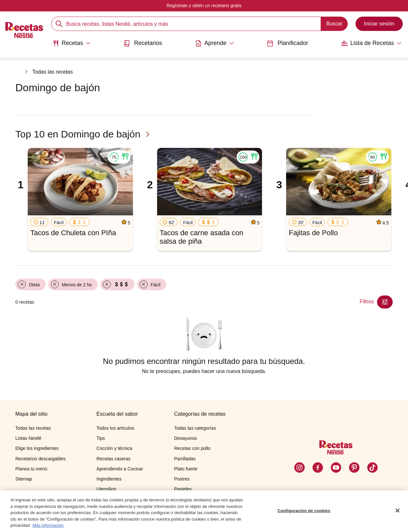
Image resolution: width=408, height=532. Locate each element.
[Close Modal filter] (385, 302)
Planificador (287, 43)
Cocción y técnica (114, 448)
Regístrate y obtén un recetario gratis (204, 6)
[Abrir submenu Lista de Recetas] (371, 43)
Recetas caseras (113, 459)
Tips (101, 438)
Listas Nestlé (28, 438)
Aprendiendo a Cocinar (120, 469)
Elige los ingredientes (37, 448)
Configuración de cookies (304, 511)
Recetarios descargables (40, 459)
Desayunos (185, 438)
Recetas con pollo (192, 448)
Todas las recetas (53, 72)
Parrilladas (185, 459)
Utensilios (106, 489)
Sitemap (24, 479)
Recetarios (143, 43)
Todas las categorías (195, 428)
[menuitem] (72, 46)
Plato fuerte (186, 469)
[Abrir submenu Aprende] (215, 43)
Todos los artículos (115, 428)
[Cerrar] (398, 511)
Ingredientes (109, 479)
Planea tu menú (31, 469)
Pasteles (183, 489)
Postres (182, 479)
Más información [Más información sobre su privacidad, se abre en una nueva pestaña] (48, 526)
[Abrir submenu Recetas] (72, 43)
